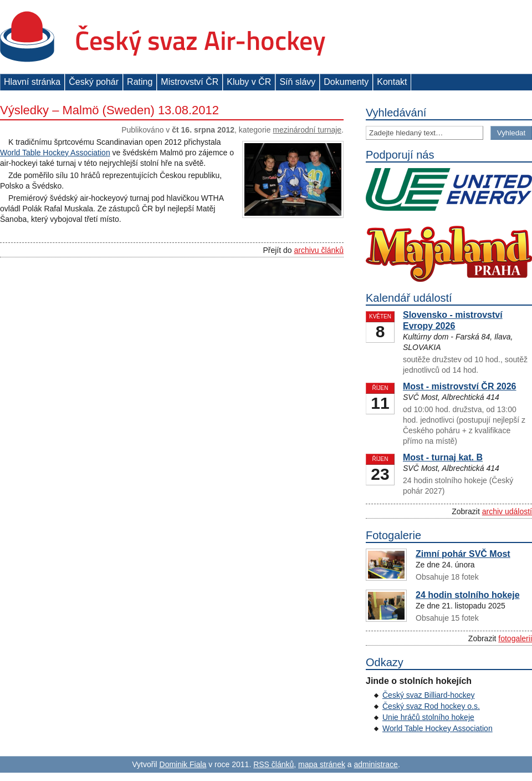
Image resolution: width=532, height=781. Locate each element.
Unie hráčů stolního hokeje (428, 717)
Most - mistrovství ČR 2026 (460, 386)
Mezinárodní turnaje (307, 130)
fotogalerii (515, 638)
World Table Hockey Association (55, 153)
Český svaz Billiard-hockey (429, 695)
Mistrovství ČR (190, 82)
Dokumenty (346, 82)
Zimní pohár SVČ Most (463, 554)
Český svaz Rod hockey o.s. (431, 706)
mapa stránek (322, 764)
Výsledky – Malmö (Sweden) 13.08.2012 (109, 110)
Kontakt (392, 82)
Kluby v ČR (249, 82)
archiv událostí (507, 511)
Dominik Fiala (183, 764)
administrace (376, 764)
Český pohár (94, 82)
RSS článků (273, 764)
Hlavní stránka (32, 82)
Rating (140, 82)
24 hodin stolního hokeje (468, 595)
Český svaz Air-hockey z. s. (163, 37)
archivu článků (319, 250)
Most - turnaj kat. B (443, 457)
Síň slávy (297, 82)
